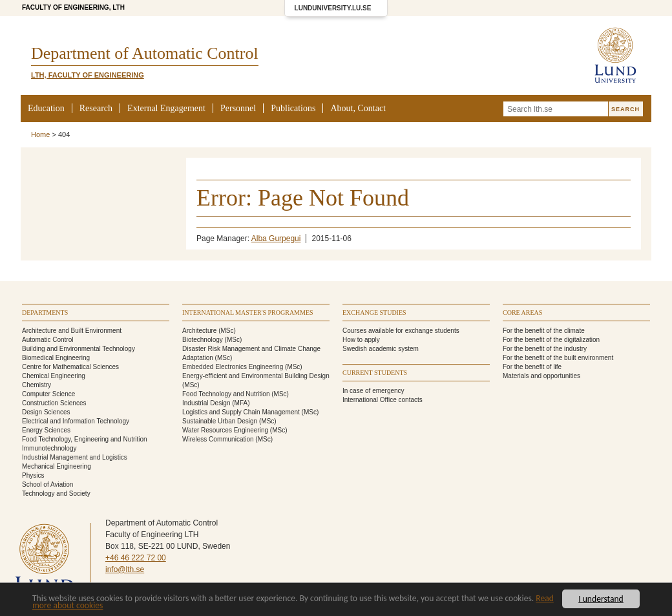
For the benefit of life (532, 367)
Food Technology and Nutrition (226, 394)
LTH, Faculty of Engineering (88, 75)
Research (96, 108)
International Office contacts (383, 400)
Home (40, 134)
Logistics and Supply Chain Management (241, 412)
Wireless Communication (218, 439)
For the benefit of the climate (544, 331)
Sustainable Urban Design (220, 421)
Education (46, 108)
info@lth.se (125, 569)
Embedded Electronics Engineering (233, 367)
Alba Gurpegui (276, 239)
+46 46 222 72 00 (136, 558)
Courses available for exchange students (401, 331)
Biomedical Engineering (56, 358)
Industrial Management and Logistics (75, 457)
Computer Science (48, 394)
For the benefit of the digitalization (551, 340)
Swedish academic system (381, 349)
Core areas (522, 313)
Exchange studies (374, 313)
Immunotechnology (49, 448)
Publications (293, 108)
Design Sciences (46, 412)
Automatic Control (47, 340)
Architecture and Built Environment (72, 331)
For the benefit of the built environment (558, 358)
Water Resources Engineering (225, 430)
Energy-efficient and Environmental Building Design (256, 376)
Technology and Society (56, 494)
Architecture (199, 331)
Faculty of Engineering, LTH (73, 7)
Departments (45, 313)
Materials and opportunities (541, 376)
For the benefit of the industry (545, 349)
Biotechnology (203, 340)
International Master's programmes (248, 313)
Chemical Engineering (54, 376)
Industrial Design (206, 403)
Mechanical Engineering (57, 466)
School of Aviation (47, 484)
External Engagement (166, 108)
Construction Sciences (54, 403)
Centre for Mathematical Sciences (70, 367)
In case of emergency (373, 391)
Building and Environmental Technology (79, 349)
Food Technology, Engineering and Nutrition (85, 439)
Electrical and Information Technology (76, 421)
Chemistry (37, 385)
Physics (33, 475)
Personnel (238, 108)
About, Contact (358, 108)
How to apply (361, 340)
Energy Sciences (46, 430)
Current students (375, 373)
